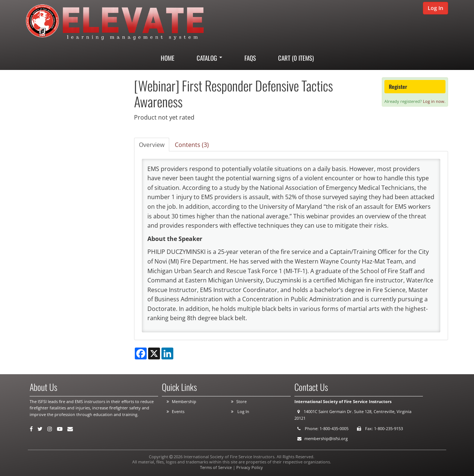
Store (241, 401)
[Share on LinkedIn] (167, 353)
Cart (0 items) (296, 58)
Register (398, 86)
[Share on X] (154, 353)
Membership (184, 401)
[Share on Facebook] (141, 353)
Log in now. (434, 101)
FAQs (250, 58)
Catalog (209, 58)
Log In (435, 8)
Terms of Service (216, 467)
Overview (152, 145)
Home (168, 58)
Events (178, 411)
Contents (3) (192, 145)
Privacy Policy (250, 467)
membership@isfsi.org (326, 438)
